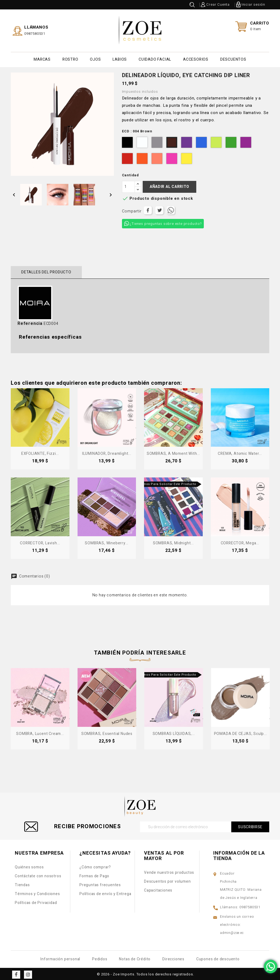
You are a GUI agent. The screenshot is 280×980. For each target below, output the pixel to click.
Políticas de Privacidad (36, 901)
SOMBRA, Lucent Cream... (40, 732)
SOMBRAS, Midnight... (173, 542)
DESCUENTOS (233, 59)
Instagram (28, 973)
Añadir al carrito (169, 185)
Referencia (30, 322)
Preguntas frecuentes (100, 884)
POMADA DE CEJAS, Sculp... (241, 732)
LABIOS (120, 59)
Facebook (16, 973)
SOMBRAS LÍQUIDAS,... (174, 732)
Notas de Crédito (135, 958)
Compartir (148, 209)
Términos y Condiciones (37, 893)
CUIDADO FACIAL (155, 59)
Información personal (60, 958)
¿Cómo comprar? (95, 866)
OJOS (95, 59)
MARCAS (42, 59)
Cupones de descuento (218, 958)
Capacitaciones (158, 889)
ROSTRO (70, 59)
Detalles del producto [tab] (45, 271)
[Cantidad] (128, 185)
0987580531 (35, 33)
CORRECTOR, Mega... (240, 542)
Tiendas (22, 884)
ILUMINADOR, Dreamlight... (107, 452)
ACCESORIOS (196, 59)
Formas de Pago (94, 875)
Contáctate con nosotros (38, 875)
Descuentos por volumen (167, 880)
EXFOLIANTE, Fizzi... (40, 452)
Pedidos (100, 958)
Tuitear (159, 209)
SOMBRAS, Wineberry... (107, 542)
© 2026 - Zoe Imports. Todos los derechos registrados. (145, 973)
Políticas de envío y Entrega (105, 893)
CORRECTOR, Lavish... (40, 542)
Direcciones (173, 958)
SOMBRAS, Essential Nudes (107, 732)
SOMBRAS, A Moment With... (173, 452)
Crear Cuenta (218, 4)
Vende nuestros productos (169, 871)
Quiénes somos (29, 866)
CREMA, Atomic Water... (240, 452)
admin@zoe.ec (232, 931)
